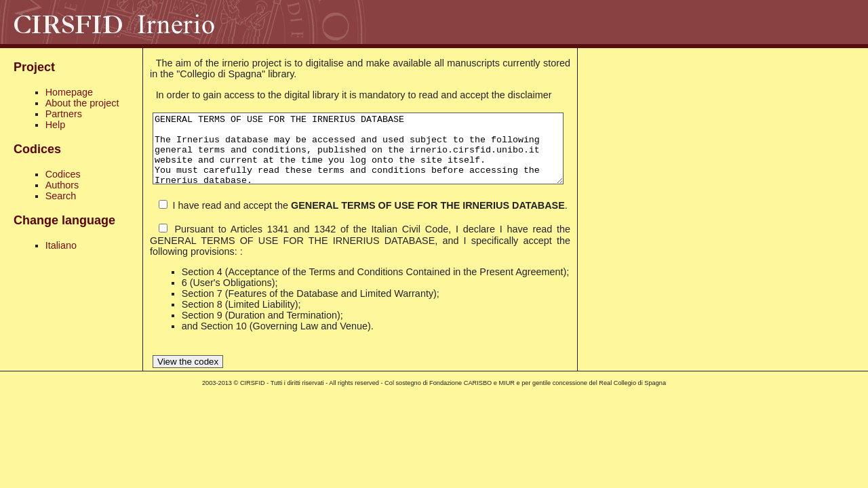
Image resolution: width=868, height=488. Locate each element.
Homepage (69, 92)
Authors (62, 185)
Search (61, 196)
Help (56, 125)
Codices (63, 174)
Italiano (61, 245)
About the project (82, 103)
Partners (64, 114)
